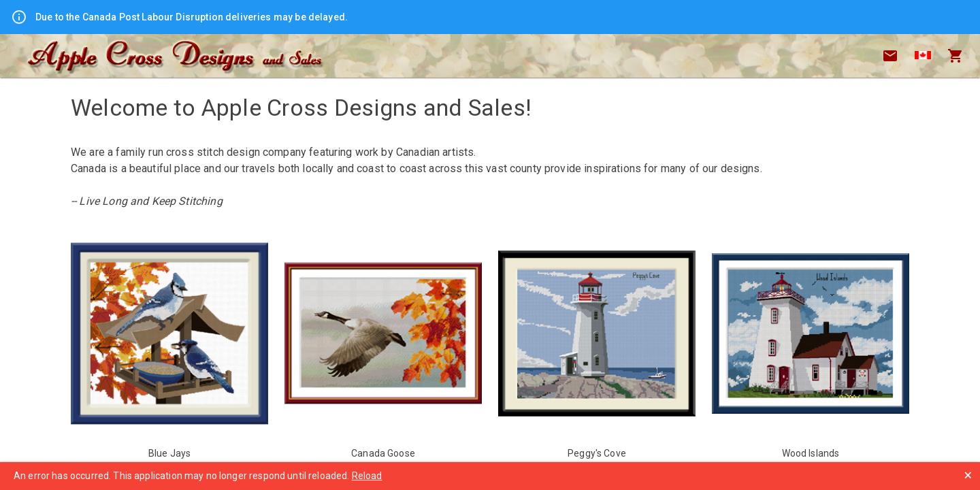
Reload (367, 476)
